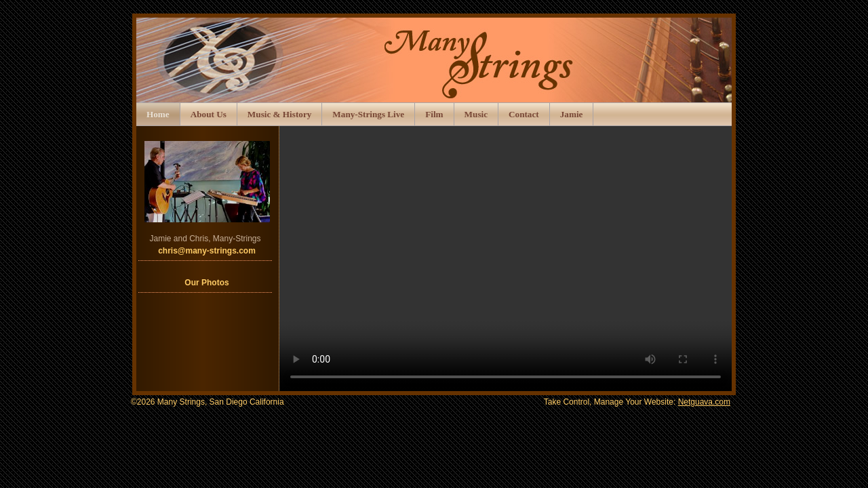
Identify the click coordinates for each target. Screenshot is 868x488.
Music (476, 114)
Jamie (572, 114)
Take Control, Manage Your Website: (637, 402)
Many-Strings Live (368, 114)
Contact (524, 114)
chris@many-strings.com (207, 251)
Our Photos (206, 283)
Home (158, 114)
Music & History (280, 114)
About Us (209, 114)
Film (434, 114)
